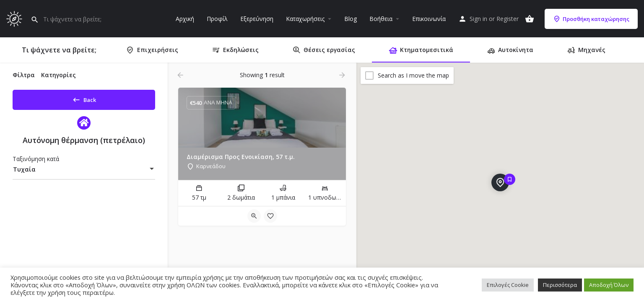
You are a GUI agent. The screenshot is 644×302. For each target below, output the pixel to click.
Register (508, 19)
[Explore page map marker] (500, 182)
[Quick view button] (254, 216)
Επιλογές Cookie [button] (508, 285)
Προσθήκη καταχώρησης (591, 19)
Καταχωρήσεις (305, 19)
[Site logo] (15, 18)
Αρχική (185, 19)
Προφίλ (217, 19)
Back (84, 98)
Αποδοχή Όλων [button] (609, 285)
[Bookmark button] (270, 216)
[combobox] (84, 172)
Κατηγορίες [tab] (58, 75)
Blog (351, 19)
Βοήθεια (381, 19)
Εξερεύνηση (257, 19)
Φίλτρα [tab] (24, 75)
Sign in (478, 19)
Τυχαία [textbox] (24, 172)
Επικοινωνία (429, 19)
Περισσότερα (560, 285)
